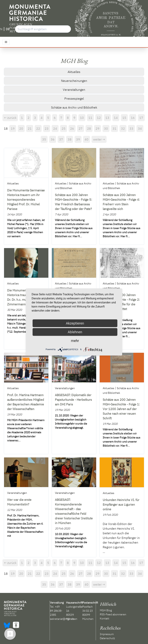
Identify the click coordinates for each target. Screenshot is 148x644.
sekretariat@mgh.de (62, 619)
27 (81, 128)
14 (116, 118)
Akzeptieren (75, 323)
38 (70, 139)
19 (13, 128)
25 (64, 128)
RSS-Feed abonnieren (113, 614)
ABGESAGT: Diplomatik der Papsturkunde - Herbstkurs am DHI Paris (73, 400)
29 (98, 128)
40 (87, 139)
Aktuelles (74, 72)
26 (72, 128)
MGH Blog (106, 610)
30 (106, 128)
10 (82, 118)
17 (141, 118)
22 (38, 128)
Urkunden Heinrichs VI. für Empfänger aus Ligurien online (121, 504)
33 (131, 128)
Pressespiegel (74, 98)
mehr (75, 341)
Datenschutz (107, 638)
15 (124, 118)
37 (61, 139)
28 (89, 128)
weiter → (99, 139)
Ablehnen (75, 332)
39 (78, 139)
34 (140, 128)
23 (47, 128)
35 (44, 139)
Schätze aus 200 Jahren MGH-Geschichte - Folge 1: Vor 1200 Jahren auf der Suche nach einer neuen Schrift (121, 409)
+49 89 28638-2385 (56, 611)
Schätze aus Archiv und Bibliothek (74, 107)
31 (114, 128)
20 (21, 128)
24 (55, 128)
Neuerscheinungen (74, 81)
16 (133, 118)
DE (8, 29)
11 (90, 118)
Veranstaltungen (74, 90)
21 (30, 128)
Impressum (107, 634)
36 (53, 139)
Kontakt (105, 618)
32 (123, 128)
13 (107, 118)
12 (99, 118)
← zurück (10, 118)
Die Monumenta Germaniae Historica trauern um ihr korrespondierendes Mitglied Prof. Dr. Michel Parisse (26, 200)
